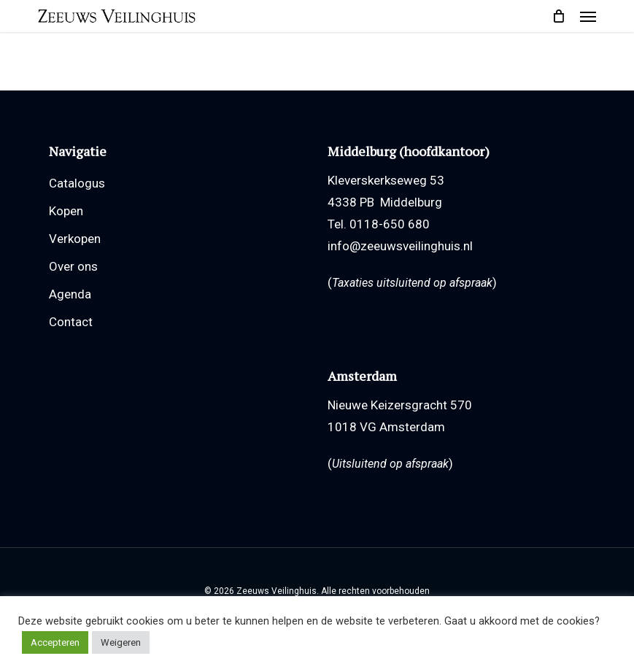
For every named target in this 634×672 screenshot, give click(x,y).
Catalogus (77, 183)
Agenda (70, 294)
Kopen (66, 211)
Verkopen (75, 239)
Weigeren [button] (121, 642)
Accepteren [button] (55, 642)
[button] (588, 16)
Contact (71, 322)
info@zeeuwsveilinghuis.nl (400, 246)
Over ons (73, 266)
